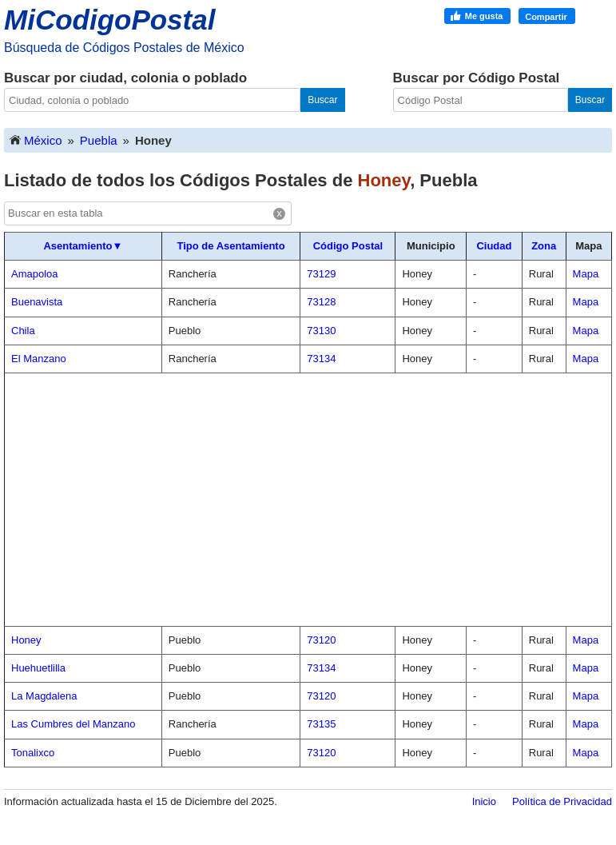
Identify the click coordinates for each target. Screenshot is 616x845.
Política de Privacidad (562, 801)
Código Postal (348, 246)
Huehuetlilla (38, 668)
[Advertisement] (308, 500)
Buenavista (37, 302)
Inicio (484, 801)
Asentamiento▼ (83, 246)
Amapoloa (35, 274)
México (35, 140)
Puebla (99, 140)
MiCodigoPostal (109, 20)
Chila (23, 331)
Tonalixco (33, 753)
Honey (26, 640)
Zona (544, 246)
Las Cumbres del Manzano (73, 724)
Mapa (586, 274)
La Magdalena (44, 696)
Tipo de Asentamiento (231, 246)
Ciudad (494, 246)
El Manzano (39, 359)
